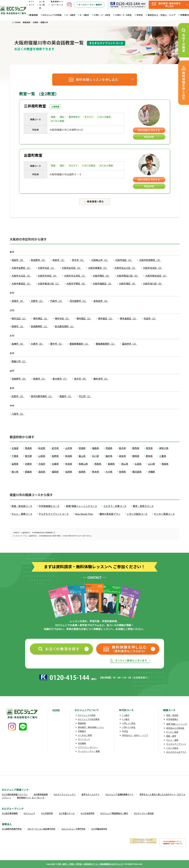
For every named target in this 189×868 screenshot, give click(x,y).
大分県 (109, 472)
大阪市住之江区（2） (125, 268)
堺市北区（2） (19, 318)
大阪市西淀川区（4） (128, 276)
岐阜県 (122, 456)
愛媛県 (28, 472)
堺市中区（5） (62, 318)
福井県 (109, 456)
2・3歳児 (71, 15)
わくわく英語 (172, 732)
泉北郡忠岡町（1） (65, 326)
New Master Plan (84, 514)
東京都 (28, 456)
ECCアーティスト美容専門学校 (42, 829)
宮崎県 (122, 472)
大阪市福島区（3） (102, 284)
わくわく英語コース (164, 514)
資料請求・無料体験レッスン (91, 727)
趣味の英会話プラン (110, 514)
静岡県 (136, 456)
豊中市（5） (57, 344)
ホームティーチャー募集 (89, 751)
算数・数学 (171, 736)
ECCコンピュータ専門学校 (74, 829)
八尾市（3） (18, 414)
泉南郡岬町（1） (40, 326)
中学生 (140, 15)
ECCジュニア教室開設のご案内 (114, 813)
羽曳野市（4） (19, 379)
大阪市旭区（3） (124, 260)
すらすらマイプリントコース (54, 514)
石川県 (96, 456)
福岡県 (55, 472)
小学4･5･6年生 (129, 727)
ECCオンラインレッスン (65, 794)
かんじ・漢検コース (22, 514)
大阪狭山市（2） (100, 260)
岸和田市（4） (101, 301)
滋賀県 (15, 464)
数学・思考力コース (143, 506)
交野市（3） (37, 301)
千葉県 (15, 456)
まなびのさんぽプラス (176, 752)
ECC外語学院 (47, 813)
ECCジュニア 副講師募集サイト (120, 794)
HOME (56, 710)
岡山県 (125, 464)
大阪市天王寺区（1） (75, 276)
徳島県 (165, 464)
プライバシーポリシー (88, 747)
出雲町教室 (33, 155)
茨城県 (109, 448)
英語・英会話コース (22, 506)
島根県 (111, 464)
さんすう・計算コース (115, 506)
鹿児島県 (137, 472)
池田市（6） (18, 260)
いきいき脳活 (172, 748)
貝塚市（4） (18, 301)
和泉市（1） (59, 260)
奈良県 (69, 464)
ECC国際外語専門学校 (12, 829)
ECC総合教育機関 (10, 813)
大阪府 (42, 464)
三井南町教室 (35, 106)
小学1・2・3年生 (102, 15)
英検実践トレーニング (177, 724)
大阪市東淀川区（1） (49, 284)
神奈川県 (164, 448)
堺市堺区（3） (41, 318)
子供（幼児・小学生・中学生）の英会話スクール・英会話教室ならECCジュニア (91, 864)
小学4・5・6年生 (123, 15)
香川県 (15, 472)
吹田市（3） (150, 318)
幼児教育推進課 (41, 794)
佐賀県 (69, 472)
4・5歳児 (84, 15)
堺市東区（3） (106, 318)
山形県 (69, 448)
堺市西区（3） (84, 318)
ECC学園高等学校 (99, 829)
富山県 (82, 456)
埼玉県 (149, 448)
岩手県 (55, 448)
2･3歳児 (126, 715)
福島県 (96, 448)
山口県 (152, 464)
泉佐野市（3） (38, 260)
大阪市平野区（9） (76, 284)
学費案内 (82, 731)
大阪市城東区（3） (98, 268)
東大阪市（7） (60, 379)
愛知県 (149, 456)
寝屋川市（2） (19, 361)
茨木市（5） (78, 260)
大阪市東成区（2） (21, 284)
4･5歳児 (126, 719)
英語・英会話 (172, 715)
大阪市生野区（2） (21, 268)
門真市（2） (57, 301)
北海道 (15, 448)
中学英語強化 (172, 719)
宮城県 (82, 448)
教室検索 (34, 15)
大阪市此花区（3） (72, 268)
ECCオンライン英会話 (144, 813)
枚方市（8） (80, 379)
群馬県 (136, 448)
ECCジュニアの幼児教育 (89, 719)
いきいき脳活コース (137, 514)
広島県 (138, 464)
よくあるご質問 (42, 5)
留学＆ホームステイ (90, 794)
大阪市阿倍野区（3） (150, 260)
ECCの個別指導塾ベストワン (15, 794)
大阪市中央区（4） (48, 276)
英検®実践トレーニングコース (81, 506)
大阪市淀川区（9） (153, 284)
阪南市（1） (40, 379)
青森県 (28, 448)
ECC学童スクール (67, 813)
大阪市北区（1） (47, 268)
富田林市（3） (130, 344)
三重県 (163, 456)
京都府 (28, 464)
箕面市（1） (66, 396)
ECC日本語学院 (88, 813)
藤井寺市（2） (101, 379)
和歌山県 (83, 464)
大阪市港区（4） (128, 284)
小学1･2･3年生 (129, 723)
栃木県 (122, 448)
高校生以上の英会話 (175, 728)
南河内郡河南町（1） (42, 396)
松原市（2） (18, 396)
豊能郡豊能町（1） (79, 344)
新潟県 (69, 456)
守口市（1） (85, 396)
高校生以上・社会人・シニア (162, 15)
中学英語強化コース (49, 506)
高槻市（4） (18, 344)
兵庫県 (55, 464)
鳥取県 (98, 464)
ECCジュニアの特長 (52, 15)
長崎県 (82, 472)
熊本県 (96, 472)
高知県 (42, 472)
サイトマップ (84, 739)
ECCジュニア (29, 813)
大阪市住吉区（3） (153, 268)
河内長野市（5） (78, 301)
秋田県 (42, 448)
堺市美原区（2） (128, 318)
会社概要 (82, 743)
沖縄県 (152, 472)
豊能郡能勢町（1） (106, 344)
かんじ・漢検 (172, 740)
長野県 (55, 456)
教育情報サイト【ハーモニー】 (31, 798)
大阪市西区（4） (101, 276)
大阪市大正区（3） (21, 276)
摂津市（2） (18, 326)
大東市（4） (37, 344)
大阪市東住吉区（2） (156, 276)
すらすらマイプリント (176, 744)
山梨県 (42, 456)
